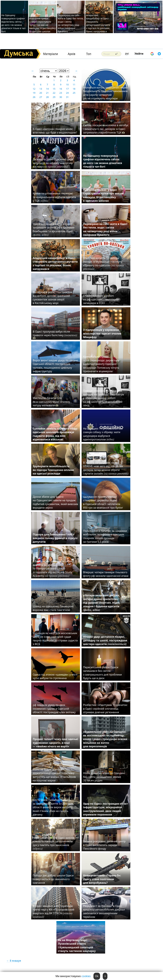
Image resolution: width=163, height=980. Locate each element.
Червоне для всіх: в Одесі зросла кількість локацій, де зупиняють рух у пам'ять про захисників (53, 843)
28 (47, 97)
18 (74, 89)
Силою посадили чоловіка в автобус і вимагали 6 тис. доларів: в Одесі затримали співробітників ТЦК (106, 129)
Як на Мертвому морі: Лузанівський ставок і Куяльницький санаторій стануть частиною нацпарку (77, 945)
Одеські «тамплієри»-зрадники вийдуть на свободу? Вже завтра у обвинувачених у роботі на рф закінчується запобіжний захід (104, 398)
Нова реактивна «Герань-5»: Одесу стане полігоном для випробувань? (102, 879)
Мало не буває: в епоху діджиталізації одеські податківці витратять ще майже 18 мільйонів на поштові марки (54, 775)
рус (127, 53)
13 (41, 89)
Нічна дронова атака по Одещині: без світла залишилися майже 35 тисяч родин (104, 777)
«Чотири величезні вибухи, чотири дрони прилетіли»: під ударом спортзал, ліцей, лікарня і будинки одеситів (102, 603)
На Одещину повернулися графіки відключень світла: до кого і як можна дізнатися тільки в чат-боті (14, 23)
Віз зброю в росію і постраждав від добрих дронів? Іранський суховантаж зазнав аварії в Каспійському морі (52, 298)
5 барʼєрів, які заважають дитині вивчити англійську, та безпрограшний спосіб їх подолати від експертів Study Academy (53, 569)
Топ (89, 54)
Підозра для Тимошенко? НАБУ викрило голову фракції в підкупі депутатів (55, 538)
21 (47, 93)
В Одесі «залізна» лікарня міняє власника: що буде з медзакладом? (55, 131)
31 (67, 97)
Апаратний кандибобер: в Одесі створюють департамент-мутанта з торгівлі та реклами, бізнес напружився (98, 23)
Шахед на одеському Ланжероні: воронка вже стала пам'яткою (53, 608)
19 (34, 93)
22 (54, 93)
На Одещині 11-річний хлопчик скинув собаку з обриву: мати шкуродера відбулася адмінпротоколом (103, 434)
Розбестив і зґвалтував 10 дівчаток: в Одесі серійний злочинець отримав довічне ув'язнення (105, 709)
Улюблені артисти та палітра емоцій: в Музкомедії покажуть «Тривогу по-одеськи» (104, 263)
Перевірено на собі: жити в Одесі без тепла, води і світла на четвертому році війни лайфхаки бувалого (71, 23)
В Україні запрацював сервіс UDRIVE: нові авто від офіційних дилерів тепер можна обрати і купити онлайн (106, 468)
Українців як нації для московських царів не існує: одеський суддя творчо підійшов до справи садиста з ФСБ (55, 639)
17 (67, 89)
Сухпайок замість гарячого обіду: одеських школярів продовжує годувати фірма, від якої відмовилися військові (55, 434)
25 (74, 93)
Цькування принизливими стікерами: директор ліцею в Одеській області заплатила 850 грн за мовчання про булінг (104, 502)
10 (67, 85)
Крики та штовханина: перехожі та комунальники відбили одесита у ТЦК (54, 197)
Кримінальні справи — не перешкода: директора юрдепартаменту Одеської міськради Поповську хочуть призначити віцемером (101, 364)
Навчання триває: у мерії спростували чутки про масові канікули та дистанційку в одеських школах (43, 25)
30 (61, 97)
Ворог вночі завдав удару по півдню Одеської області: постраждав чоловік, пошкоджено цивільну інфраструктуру (56, 366)
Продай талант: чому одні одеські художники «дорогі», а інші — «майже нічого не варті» (55, 743)
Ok (97, 976)
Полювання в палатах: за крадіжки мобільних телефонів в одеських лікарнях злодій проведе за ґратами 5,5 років (105, 536)
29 (54, 97)
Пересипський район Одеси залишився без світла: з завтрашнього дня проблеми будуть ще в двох (103, 673)
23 (61, 93)
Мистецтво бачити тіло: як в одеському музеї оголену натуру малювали (51, 402)
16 (61, 89)
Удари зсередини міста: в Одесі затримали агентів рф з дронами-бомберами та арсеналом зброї (54, 229)
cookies (86, 976)
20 (41, 93)
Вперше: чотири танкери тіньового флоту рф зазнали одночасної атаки (106, 574)
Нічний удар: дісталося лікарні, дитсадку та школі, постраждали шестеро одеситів (105, 640)
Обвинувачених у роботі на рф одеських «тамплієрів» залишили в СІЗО (101, 299)
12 (34, 89)
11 (74, 85)
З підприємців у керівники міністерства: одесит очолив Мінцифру (102, 333)
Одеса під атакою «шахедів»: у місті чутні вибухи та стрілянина (55, 676)
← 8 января (14, 961)
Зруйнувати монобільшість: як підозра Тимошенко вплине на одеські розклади (53, 470)
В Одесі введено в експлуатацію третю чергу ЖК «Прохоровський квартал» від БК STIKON (54, 911)
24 (67, 93)
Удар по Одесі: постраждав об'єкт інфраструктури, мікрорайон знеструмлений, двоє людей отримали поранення (106, 809)
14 (47, 89)
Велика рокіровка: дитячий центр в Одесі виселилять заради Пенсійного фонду (104, 845)
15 (54, 89)
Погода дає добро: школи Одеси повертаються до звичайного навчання (53, 879)
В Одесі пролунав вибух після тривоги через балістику (55, 335)
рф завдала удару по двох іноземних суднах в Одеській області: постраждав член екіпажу (54, 709)
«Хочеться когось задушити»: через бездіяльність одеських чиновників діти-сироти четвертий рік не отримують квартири (105, 93)
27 (41, 97)
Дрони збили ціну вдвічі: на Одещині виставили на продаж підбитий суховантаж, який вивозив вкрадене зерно (55, 502)
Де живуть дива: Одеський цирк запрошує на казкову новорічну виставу (53, 163)
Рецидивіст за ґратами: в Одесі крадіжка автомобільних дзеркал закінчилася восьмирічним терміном (104, 911)
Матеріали (51, 54)
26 (34, 97)
